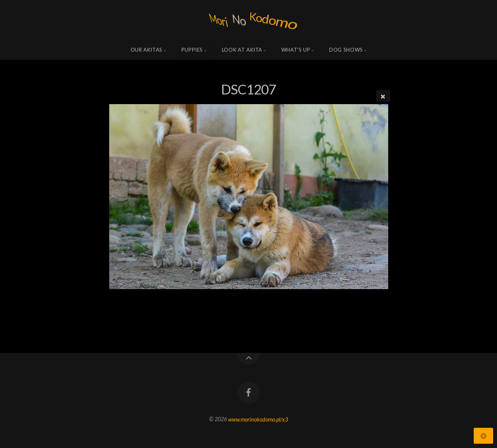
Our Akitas (147, 50)
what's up (296, 50)
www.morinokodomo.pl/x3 (258, 419)
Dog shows (346, 50)
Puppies (192, 50)
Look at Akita (242, 50)
